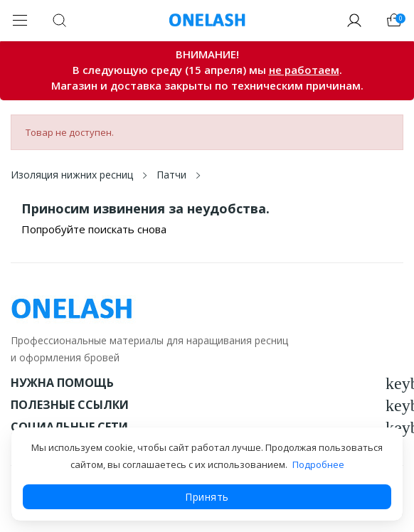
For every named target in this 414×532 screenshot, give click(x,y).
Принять (207, 497)
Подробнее (318, 464)
